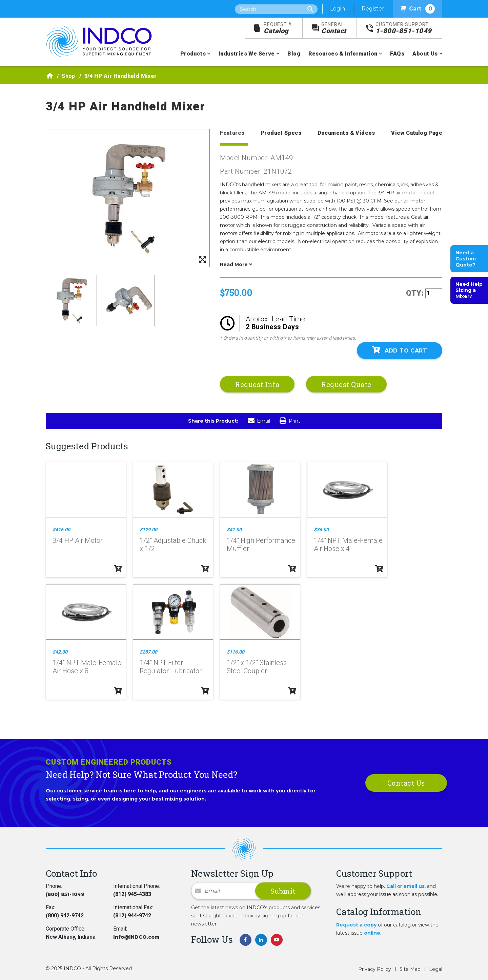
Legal (436, 969)
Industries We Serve (247, 54)
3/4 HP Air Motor (78, 540)
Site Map (410, 969)
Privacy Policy (375, 969)
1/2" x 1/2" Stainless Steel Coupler (257, 667)
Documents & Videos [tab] (346, 133)
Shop (68, 76)
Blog (294, 54)
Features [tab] (232, 133)
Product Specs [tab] (281, 133)
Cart (418, 9)
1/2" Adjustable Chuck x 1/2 (173, 545)
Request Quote (346, 384)
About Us (425, 54)
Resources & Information (343, 54)
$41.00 (234, 530)
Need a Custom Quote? (466, 259)
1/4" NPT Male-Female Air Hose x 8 (87, 667)
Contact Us (406, 783)
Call (391, 886)
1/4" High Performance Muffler (261, 545)
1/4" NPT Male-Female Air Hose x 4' (348, 545)
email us (414, 886)
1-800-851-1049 (404, 28)
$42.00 (60, 652)
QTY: (415, 293)
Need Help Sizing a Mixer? (469, 290)
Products (193, 54)
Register (373, 9)
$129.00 (148, 530)
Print (290, 421)
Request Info (257, 384)
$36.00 (321, 530)
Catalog (278, 28)
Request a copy (356, 925)
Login (338, 9)
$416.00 (61, 530)
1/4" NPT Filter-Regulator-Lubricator (171, 667)
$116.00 (236, 652)
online (372, 933)
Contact (334, 28)
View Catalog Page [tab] (417, 133)
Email (259, 421)
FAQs (397, 54)
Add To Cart (400, 350)
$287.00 (148, 652)
